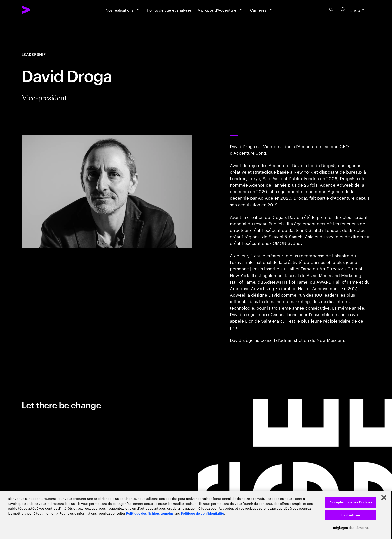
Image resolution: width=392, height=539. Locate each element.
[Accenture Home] (38, 10)
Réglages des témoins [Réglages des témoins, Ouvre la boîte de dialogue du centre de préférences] (351, 528)
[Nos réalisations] (123, 10)
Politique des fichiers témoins (150, 513)
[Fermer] (384, 498)
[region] (196, 515)
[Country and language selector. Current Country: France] (353, 10)
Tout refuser (351, 515)
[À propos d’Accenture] (221, 10)
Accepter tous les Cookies (351, 502)
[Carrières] (262, 10)
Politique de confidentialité (203, 513)
